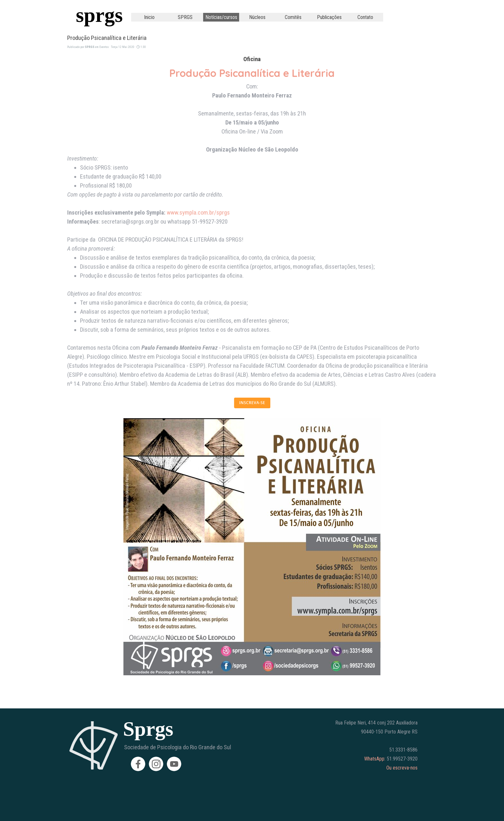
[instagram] (156, 764)
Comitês (293, 17)
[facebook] (138, 764)
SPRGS (185, 17)
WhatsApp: (375, 759)
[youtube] (174, 764)
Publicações (329, 17)
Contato (365, 17)
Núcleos (257, 17)
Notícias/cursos (221, 17)
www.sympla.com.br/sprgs (198, 213)
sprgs (99, 15)
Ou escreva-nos (402, 768)
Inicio (149, 17)
